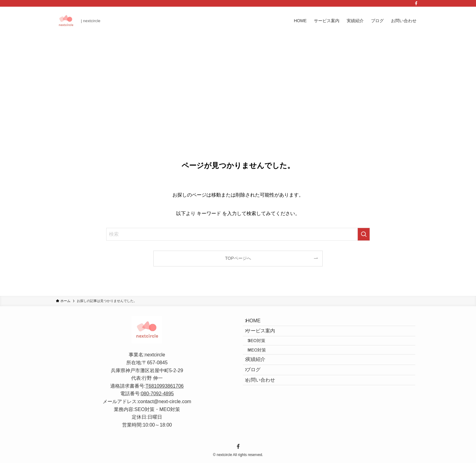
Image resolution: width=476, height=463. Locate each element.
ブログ (257, 392)
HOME (257, 323)
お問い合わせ (265, 406)
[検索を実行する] (364, 234)
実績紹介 (260, 377)
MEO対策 (263, 364)
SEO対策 (263, 351)
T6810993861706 (165, 386)
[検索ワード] (238, 234)
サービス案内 (265, 337)
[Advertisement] (238, 80)
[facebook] (416, 3)
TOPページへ (238, 258)
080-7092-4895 (157, 394)
